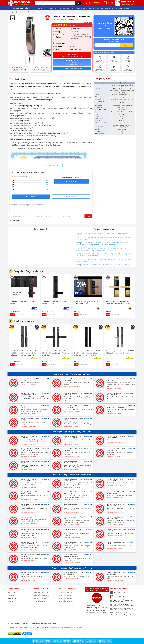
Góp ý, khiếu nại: (91, 613)
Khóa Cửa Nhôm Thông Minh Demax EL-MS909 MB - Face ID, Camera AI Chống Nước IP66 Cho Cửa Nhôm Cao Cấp (24, 353)
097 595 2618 (101, 610)
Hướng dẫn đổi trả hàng (41, 595)
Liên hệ (10, 601)
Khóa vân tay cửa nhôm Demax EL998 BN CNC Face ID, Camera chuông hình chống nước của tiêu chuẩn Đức (87, 353)
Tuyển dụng (12, 598)
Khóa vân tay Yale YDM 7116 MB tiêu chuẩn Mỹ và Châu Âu (86, 302)
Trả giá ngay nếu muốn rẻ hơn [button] (72, 68)
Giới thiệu (11, 595)
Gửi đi (88, 216)
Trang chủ (11, 592)
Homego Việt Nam (118, 593)
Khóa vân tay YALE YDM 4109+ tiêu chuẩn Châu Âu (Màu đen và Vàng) (118, 302)
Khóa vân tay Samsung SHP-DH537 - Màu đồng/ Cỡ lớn (55, 302)
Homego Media (117, 596)
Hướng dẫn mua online (41, 592)
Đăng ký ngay (127, 45)
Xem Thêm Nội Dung (51, 165)
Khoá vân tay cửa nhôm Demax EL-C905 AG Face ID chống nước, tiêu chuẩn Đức (120, 352)
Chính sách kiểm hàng (66, 601)
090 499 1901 (101, 613)
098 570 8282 (102, 608)
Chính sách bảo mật (66, 592)
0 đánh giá (29, 177)
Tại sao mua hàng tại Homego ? (105, 52)
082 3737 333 (96, 605)
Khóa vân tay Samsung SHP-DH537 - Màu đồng (23, 302)
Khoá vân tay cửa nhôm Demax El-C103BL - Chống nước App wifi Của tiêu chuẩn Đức (56, 353)
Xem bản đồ (45, 379)
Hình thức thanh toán (40, 598)
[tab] (72, 68)
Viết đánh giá (71, 181)
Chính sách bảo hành (66, 595)
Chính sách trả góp (65, 598)
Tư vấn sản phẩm (39, 601)
